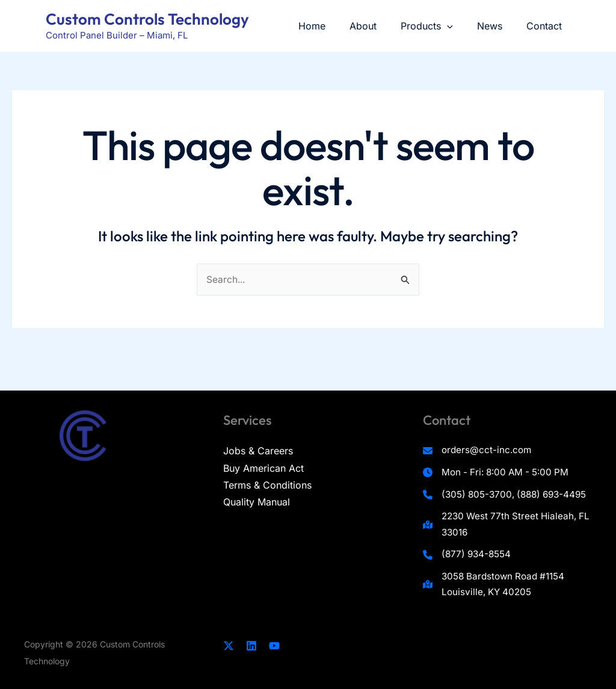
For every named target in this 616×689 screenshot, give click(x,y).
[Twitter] (229, 646)
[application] (459, 26)
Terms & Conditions (267, 461)
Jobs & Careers (258, 427)
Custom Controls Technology (147, 19)
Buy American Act (263, 444)
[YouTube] (274, 646)
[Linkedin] (251, 646)
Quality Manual (257, 478)
